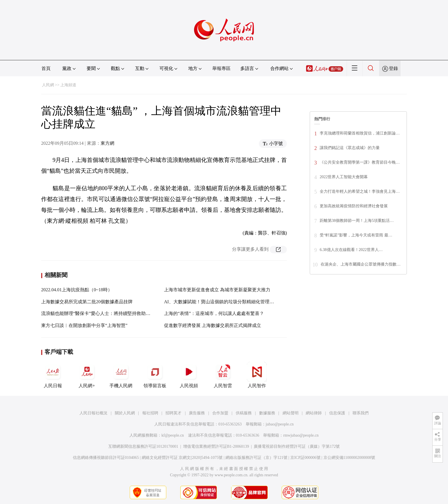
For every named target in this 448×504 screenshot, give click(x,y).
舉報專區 (221, 68)
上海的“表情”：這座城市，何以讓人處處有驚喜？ (214, 313)
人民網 (48, 85)
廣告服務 (197, 413)
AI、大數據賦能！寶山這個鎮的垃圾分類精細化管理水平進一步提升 (233, 302)
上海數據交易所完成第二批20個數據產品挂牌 (87, 302)
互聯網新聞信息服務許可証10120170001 (143, 446)
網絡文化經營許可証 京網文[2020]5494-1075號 (182, 458)
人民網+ (87, 375)
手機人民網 (121, 375)
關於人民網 (125, 413)
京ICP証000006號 (305, 458)
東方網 (107, 143)
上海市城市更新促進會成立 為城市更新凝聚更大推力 (217, 290)
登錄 (393, 68)
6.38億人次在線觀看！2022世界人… (351, 250)
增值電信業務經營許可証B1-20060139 (216, 446)
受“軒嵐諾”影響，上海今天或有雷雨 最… (356, 235)
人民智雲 (223, 375)
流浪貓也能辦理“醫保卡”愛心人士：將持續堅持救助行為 (98, 313)
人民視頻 (189, 375)
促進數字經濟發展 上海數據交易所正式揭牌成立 (213, 325)
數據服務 (267, 413)
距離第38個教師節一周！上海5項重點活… (357, 221)
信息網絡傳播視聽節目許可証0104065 (106, 458)
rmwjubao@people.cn (301, 435)
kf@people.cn (173, 435)
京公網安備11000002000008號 (349, 458)
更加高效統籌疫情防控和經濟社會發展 (354, 206)
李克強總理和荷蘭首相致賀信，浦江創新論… (360, 133)
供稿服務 (244, 413)
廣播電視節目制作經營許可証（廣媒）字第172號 (297, 446)
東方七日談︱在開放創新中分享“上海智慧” (84, 325)
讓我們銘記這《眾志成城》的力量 (350, 148)
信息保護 (337, 413)
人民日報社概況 (93, 413)
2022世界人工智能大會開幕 (344, 177)
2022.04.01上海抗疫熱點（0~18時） (77, 290)
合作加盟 (220, 413)
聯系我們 (361, 413)
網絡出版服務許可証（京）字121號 (256, 458)
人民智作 (257, 375)
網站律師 (314, 413)
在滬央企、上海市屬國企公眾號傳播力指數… (361, 264)
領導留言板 (155, 375)
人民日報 (53, 375)
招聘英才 (173, 413)
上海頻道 (68, 85)
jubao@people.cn (280, 424)
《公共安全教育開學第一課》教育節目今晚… (360, 162)
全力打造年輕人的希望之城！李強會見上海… (360, 191)
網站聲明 (291, 413)
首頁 (46, 68)
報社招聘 (150, 413)
